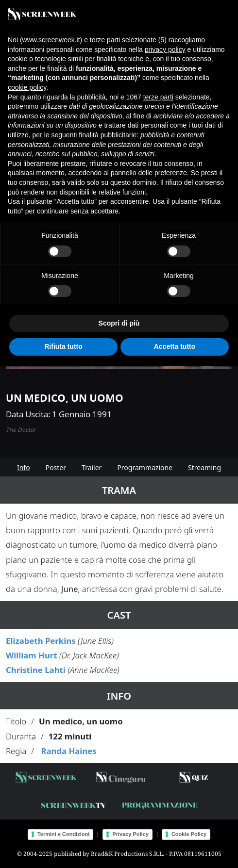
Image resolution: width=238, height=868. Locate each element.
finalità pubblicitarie (108, 135)
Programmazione (145, 467)
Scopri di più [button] (119, 323)
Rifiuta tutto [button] (63, 346)
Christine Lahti (36, 670)
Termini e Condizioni (63, 834)
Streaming (204, 467)
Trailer (92, 467)
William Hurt (32, 655)
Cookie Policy (189, 834)
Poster (56, 467)
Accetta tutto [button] (175, 346)
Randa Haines (68, 751)
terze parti (158, 97)
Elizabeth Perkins (41, 641)
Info (24, 467)
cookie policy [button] (27, 87)
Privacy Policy (130, 834)
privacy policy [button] (165, 49)
